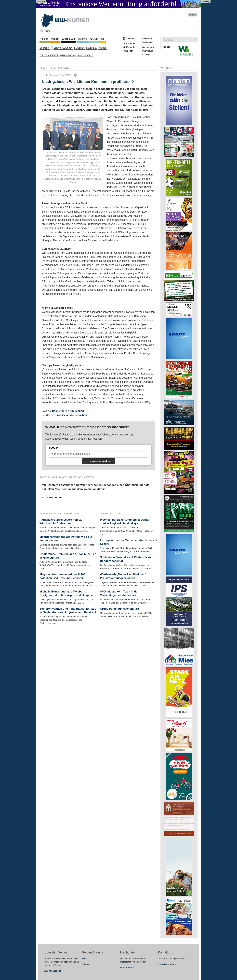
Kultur (94, 39)
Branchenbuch (68, 55)
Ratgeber (79, 48)
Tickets (166, 47)
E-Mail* (54, 448)
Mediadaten (148, 42)
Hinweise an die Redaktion (71, 415)
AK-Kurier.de (129, 44)
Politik (55, 39)
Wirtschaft (69, 39)
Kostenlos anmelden (99, 461)
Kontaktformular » (167, 964)
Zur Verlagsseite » (54, 971)
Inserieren (147, 39)
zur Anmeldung (54, 497)
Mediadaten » (127, 968)
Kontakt (146, 55)
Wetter (103, 48)
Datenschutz (148, 47)
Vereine (82, 39)
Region (45, 39)
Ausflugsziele (85, 55)
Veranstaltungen (63, 48)
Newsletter (128, 51)
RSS (85, 958)
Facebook (131, 39)
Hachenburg (60, 68)
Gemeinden (92, 48)
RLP (102, 39)
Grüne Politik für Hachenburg (120, 609)
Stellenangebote (49, 55)
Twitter (86, 964)
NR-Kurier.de (129, 47)
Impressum (148, 51)
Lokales (46, 48)
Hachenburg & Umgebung (68, 411)
